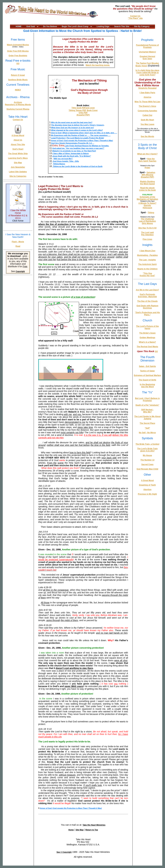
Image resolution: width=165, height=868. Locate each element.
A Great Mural (18, 135)
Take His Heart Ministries (94, 825)
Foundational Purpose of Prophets (147, 46)
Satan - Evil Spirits (147, 366)
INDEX (18, 90)
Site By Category (142, 27)
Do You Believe (50, 27)
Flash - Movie (18, 242)
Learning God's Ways (18, 158)
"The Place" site (135, 18)
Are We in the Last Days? (147, 290)
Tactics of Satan (147, 371)
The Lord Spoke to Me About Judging (147, 418)
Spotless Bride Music (18, 80)
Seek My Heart (147, 120)
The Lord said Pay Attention (148, 234)
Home (71, 830)
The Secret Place (147, 423)
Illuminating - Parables (147, 255)
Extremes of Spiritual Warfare (147, 375)
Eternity (148, 205)
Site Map (18, 163)
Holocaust (147, 208)
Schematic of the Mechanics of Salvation (147, 198)
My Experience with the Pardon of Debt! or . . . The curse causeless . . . (81, 135)
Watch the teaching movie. (98, 65)
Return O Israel (18, 75)
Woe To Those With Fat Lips (147, 102)
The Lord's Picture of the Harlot (147, 327)
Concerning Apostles (147, 111)
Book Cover (92, 110)
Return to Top (92, 830)
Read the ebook (147, 188)
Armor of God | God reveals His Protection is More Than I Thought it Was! (82, 140)
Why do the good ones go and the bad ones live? (72, 122)
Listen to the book (147, 190)
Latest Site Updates (18, 172)
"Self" (147, 428)
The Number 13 (147, 460)
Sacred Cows (147, 464)
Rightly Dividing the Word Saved (147, 183)
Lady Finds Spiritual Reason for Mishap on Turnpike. (87, 146)
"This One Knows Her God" (147, 275)
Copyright (20, 271)
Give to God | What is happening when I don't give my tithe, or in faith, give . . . (84, 133)
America (147, 97)
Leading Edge (103, 27)
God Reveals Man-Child (147, 469)
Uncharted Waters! (147, 52)
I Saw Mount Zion (148, 251)
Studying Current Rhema (18, 109)
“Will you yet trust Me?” (63, 159)
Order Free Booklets (18, 56)
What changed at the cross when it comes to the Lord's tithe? (77, 130)
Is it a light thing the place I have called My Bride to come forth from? (147, 73)
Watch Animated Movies (18, 45)
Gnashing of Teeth (147, 485)
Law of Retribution (147, 221)
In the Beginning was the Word (147, 386)
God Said (31, 27)
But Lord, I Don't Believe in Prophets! (147, 399)
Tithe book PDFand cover (83, 108)
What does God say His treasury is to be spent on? (73, 128)
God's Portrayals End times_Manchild (147, 296)
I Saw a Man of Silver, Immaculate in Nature (71, 153)
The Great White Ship (18, 154)
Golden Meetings (148, 338)
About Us (18, 140)
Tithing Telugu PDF (77, 110)
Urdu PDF (83, 113)
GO (18, 64)
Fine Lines (147, 239)
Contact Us (135, 16)
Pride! (147, 168)
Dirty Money (148, 223)
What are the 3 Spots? (147, 154)
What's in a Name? (147, 342)
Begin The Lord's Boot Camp (75, 27)
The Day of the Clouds (148, 301)
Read (18, 246)
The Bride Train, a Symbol (147, 444)
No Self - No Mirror (147, 433)
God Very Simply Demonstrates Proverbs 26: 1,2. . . (73, 143)
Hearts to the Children (147, 269)
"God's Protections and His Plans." (147, 314)
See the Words (147, 136)
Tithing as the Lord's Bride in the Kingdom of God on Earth (77, 166)
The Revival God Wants (147, 347)
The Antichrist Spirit (147, 264)
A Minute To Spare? (147, 203)
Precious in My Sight (147, 494)
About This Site (18, 145)
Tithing (151, 213)
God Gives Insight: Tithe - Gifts (66, 161)
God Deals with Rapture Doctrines (147, 307)
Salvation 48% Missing (148, 174)
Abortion (147, 490)
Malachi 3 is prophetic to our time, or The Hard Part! (74, 151)
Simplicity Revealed (147, 88)
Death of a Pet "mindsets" (147, 405)
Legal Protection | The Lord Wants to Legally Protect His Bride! (78, 138)
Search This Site (122, 27)
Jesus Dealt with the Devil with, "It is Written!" (72, 156)
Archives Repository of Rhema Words (18, 103)
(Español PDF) (83, 115)
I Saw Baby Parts (147, 93)
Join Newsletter (18, 167)
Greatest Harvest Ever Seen (147, 58)
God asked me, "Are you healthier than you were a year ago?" (78, 148)
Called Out (147, 115)
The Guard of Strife (148, 380)
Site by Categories (18, 176)
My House (148, 455)
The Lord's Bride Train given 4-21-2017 (147, 450)
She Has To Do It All (148, 228)
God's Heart (18, 149)
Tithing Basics (59, 164)
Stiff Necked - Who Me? (148, 411)
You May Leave (147, 124)
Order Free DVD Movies (18, 51)
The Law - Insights (148, 260)
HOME (19, 27)
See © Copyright (64, 852)
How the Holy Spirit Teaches (147, 160)
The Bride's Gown (147, 333)
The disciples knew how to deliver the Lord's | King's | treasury (78, 125)
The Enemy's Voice (147, 106)
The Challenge (147, 219)
